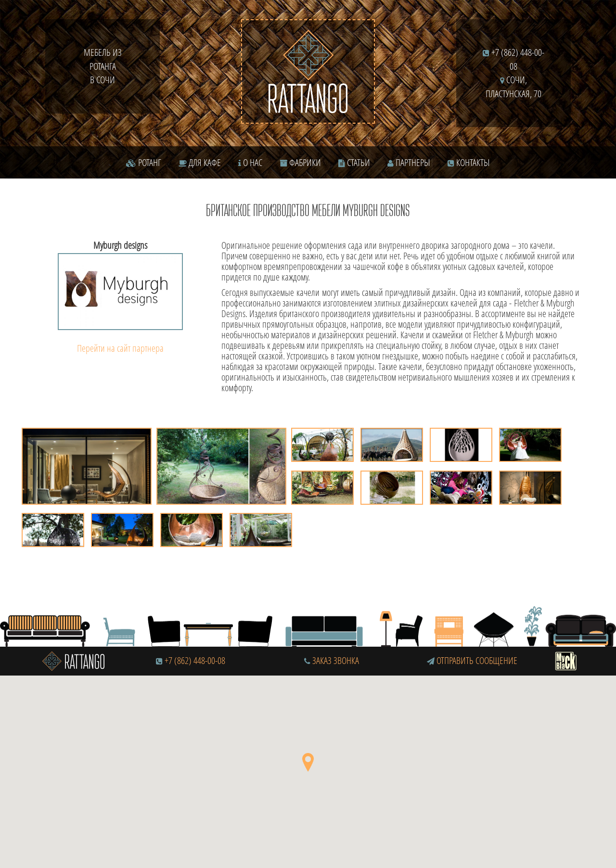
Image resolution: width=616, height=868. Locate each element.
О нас (250, 162)
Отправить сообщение (472, 660)
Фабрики (300, 162)
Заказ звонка (332, 660)
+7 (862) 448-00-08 (195, 660)
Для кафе (200, 162)
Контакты (469, 162)
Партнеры (409, 162)
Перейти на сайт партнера (120, 348)
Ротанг (144, 162)
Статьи (354, 162)
